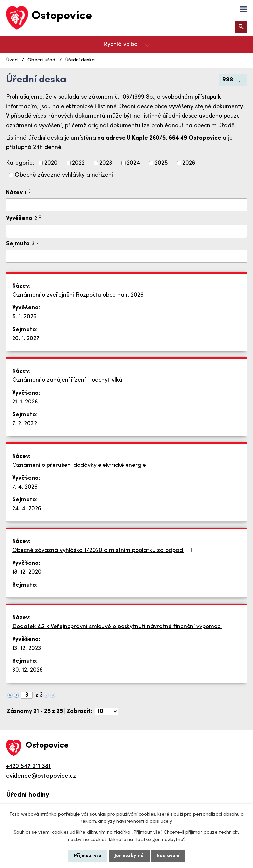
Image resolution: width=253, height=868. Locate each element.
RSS (233, 80)
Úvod (12, 60)
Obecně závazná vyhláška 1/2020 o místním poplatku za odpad (104, 550)
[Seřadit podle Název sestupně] (30, 192)
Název (16, 193)
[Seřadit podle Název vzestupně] (30, 190)
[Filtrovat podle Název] (126, 205)
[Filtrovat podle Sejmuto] (126, 256)
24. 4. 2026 (27, 509)
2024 (133, 163)
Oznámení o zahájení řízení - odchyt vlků (67, 380)
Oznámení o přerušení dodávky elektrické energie (79, 465)
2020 (51, 163)
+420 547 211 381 (28, 767)
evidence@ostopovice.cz (41, 776)
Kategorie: (20, 163)
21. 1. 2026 (25, 402)
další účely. (161, 822)
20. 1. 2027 (26, 339)
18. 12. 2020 (27, 572)
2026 (189, 163)
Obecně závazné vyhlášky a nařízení (64, 175)
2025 (161, 163)
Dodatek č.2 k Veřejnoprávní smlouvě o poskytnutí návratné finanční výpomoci (117, 627)
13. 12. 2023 (27, 648)
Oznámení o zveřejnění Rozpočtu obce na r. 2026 (78, 295)
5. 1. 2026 (24, 317)
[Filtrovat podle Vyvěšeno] (126, 231)
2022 (78, 163)
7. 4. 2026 (25, 487)
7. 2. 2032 (25, 424)
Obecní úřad (41, 60)
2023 (106, 163)
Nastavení (168, 856)
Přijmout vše (88, 856)
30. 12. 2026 (28, 670)
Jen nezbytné (129, 856)
